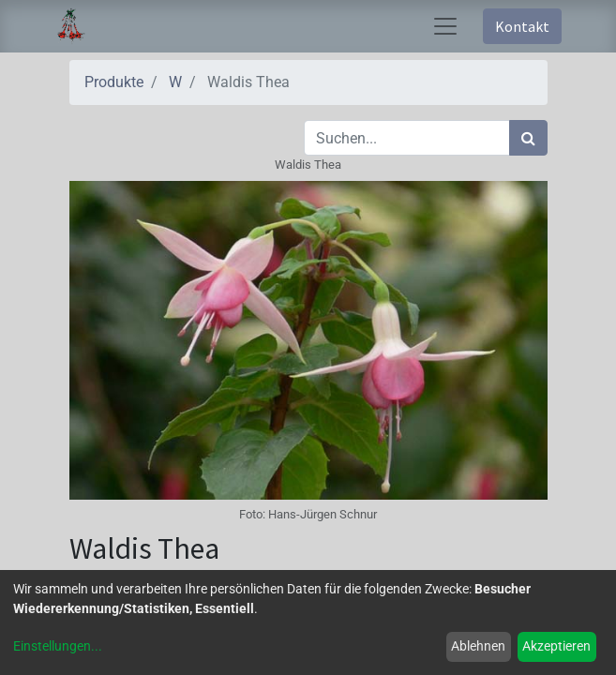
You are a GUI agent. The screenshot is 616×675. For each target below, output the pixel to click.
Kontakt (522, 26)
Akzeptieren (556, 646)
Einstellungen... (58, 646)
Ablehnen (478, 646)
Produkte (114, 82)
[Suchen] (528, 138)
